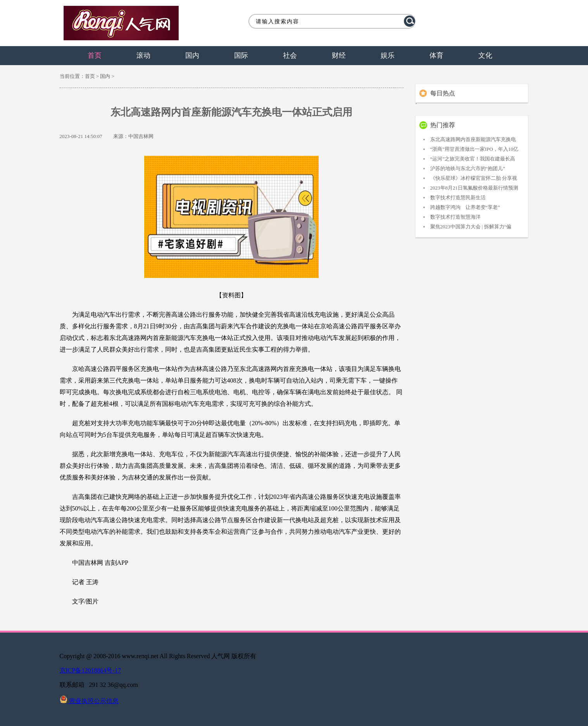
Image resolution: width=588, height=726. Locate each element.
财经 (339, 55)
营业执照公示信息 (89, 701)
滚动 (143, 55)
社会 (290, 55)
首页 (95, 55)
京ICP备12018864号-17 (90, 670)
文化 (485, 55)
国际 (241, 55)
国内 (192, 55)
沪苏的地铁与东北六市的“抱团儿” (468, 168)
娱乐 (388, 55)
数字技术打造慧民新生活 (458, 197)
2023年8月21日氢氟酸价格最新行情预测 (474, 188)
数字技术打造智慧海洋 (455, 217)
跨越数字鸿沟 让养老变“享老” (465, 207)
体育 (436, 55)
